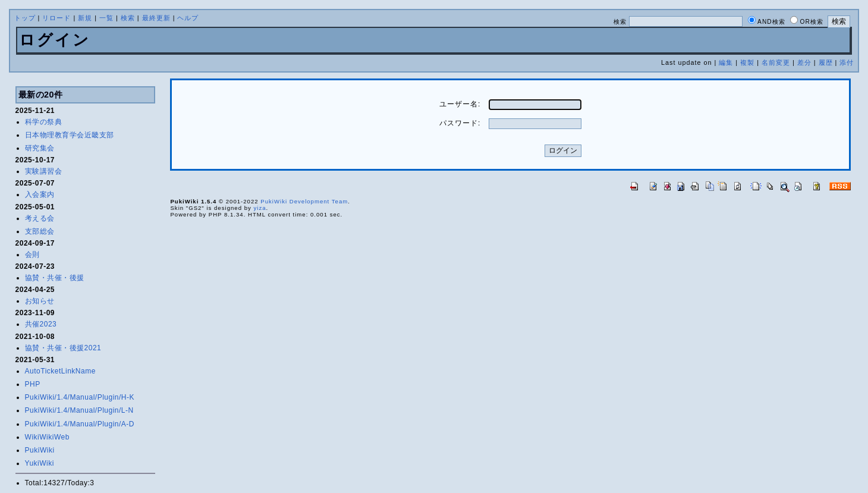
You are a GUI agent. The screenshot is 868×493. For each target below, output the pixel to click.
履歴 (826, 62)
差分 (804, 62)
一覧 (106, 18)
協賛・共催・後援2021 (63, 348)
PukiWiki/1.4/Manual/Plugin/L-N (79, 410)
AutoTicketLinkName (60, 371)
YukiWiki (40, 463)
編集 (726, 62)
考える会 (40, 218)
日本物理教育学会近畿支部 (70, 135)
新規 (85, 18)
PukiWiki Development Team (304, 201)
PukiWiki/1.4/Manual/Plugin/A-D (80, 424)
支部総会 (40, 231)
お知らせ (40, 301)
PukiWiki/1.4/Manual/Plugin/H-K (80, 397)
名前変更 (776, 62)
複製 (747, 62)
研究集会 (40, 148)
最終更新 (156, 18)
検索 (128, 18)
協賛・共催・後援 (55, 278)
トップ (25, 18)
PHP (33, 384)
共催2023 (41, 324)
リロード (56, 18)
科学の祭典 (44, 122)
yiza (260, 208)
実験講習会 (44, 171)
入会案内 (40, 194)
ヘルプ (188, 18)
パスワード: (460, 123)
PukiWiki (40, 450)
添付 (847, 62)
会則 (32, 255)
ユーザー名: (460, 104)
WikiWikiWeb (47, 437)
